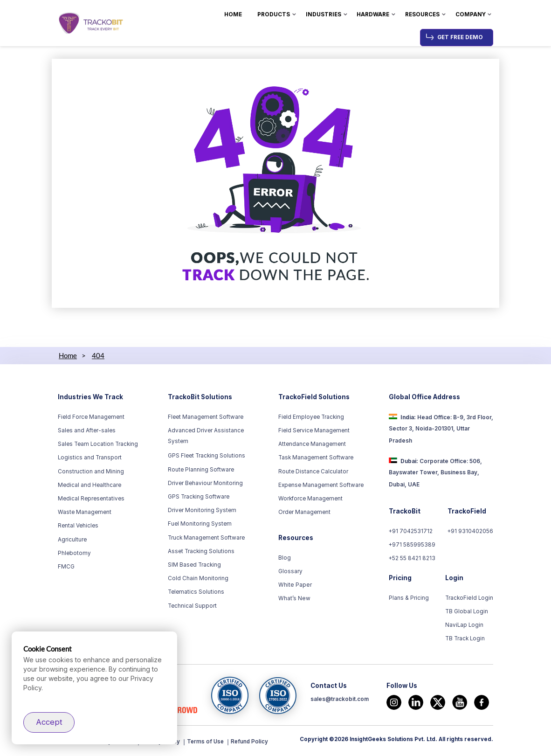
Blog (285, 558)
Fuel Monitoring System (200, 524)
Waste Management (85, 512)
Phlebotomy (74, 553)
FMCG (66, 567)
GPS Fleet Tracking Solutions (207, 456)
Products (274, 14)
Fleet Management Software (206, 417)
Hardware (373, 14)
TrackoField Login (469, 598)
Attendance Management (312, 444)
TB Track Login (465, 638)
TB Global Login (467, 611)
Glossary (290, 571)
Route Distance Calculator (313, 472)
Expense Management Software (321, 485)
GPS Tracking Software (199, 497)
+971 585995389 (412, 545)
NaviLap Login (465, 625)
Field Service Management (314, 430)
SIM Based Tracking (194, 565)
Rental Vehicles (78, 526)
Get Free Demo (460, 37)
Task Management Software (316, 458)
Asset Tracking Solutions (201, 551)
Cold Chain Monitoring (198, 578)
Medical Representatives (91, 499)
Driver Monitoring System (202, 510)
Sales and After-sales (87, 430)
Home (233, 14)
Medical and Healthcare (90, 485)
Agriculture (72, 540)
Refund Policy (252, 742)
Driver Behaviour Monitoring (205, 483)
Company (471, 14)
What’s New (294, 598)
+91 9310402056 (470, 531)
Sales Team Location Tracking (98, 444)
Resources (422, 14)
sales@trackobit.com (340, 700)
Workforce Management (310, 499)
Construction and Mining (91, 472)
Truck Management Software (206, 538)
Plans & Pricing (409, 598)
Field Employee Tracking (311, 417)
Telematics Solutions (196, 592)
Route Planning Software (201, 470)
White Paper (295, 585)
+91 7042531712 (411, 531)
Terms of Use (207, 742)
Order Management (304, 512)
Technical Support (192, 606)
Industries (324, 14)
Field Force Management (91, 417)
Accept (49, 722)
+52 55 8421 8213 (412, 558)
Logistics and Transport (90, 458)
